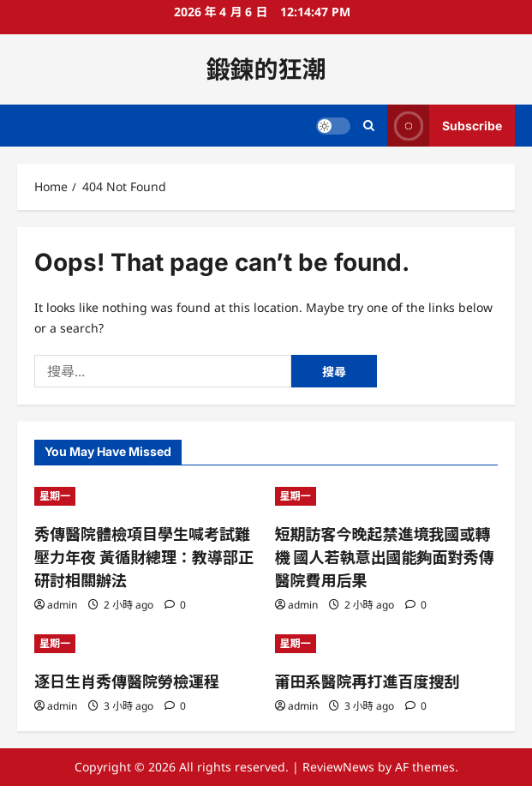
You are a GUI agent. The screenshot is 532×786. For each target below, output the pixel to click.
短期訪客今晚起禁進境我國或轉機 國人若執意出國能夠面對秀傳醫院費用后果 (385, 558)
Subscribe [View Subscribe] (445, 126)
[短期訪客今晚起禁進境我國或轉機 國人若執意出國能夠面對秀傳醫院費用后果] (387, 496)
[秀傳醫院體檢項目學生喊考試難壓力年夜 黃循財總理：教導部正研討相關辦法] (146, 496)
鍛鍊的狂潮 (266, 69)
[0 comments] (175, 605)
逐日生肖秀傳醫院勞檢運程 (127, 682)
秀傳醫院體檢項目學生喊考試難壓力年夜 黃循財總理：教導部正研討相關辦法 (144, 558)
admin (62, 605)
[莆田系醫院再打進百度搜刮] (387, 644)
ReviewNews (338, 767)
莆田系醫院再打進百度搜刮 (368, 682)
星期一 (55, 496)
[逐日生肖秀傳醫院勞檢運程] (146, 644)
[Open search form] (369, 126)
